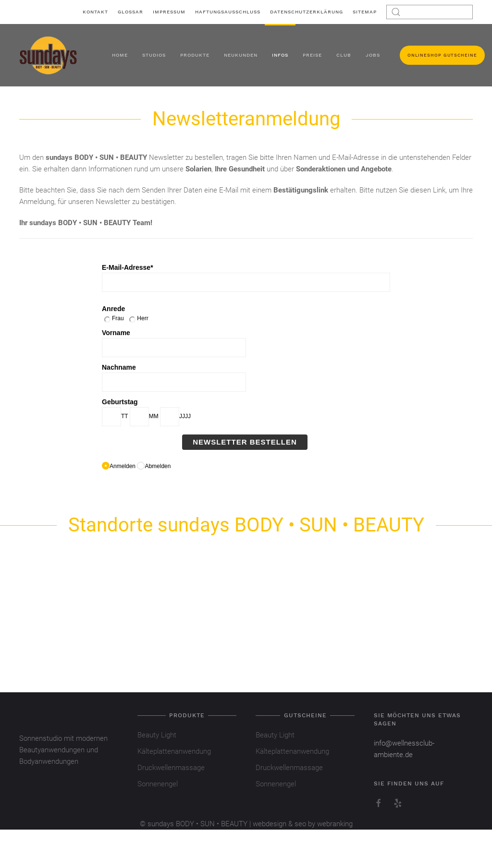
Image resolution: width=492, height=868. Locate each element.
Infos (280, 55)
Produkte (195, 55)
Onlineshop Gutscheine (442, 55)
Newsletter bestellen (245, 442)
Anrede (113, 309)
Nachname (119, 367)
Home (120, 55)
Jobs (373, 55)
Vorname (116, 333)
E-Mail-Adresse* (128, 267)
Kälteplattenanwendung (174, 751)
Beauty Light (157, 735)
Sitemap (365, 12)
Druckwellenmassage (171, 768)
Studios (154, 55)
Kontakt (95, 12)
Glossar (130, 12)
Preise (312, 55)
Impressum (169, 12)
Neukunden (241, 55)
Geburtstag (120, 402)
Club (344, 55)
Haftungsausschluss (228, 12)
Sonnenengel (158, 784)
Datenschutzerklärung (307, 12)
